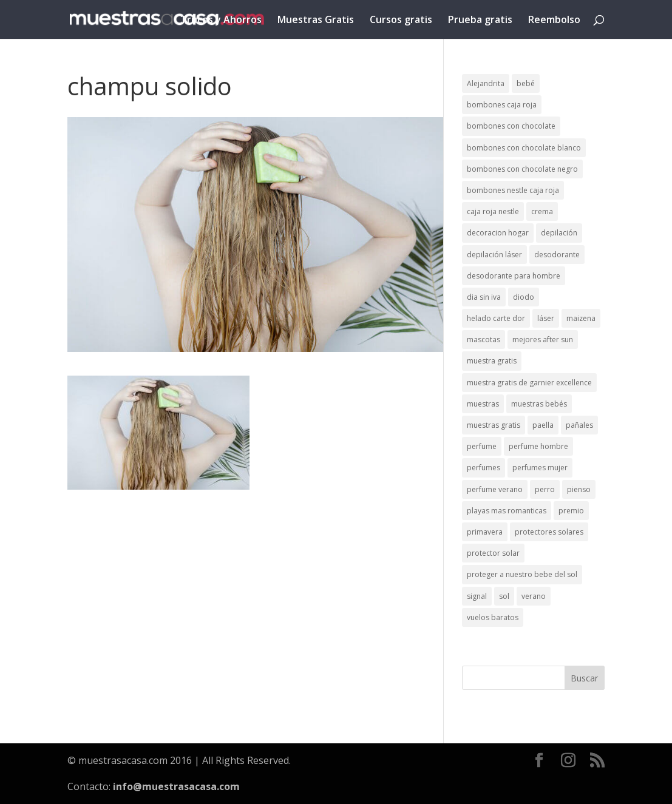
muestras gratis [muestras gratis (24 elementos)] (494, 425)
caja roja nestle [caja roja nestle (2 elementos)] (493, 211)
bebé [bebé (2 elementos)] (526, 83)
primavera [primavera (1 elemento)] (485, 532)
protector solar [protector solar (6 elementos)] (493, 553)
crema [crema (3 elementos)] (542, 211)
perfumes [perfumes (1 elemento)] (484, 468)
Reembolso (554, 21)
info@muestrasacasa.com (176, 786)
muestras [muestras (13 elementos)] (483, 404)
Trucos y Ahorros (221, 21)
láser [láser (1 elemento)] (546, 318)
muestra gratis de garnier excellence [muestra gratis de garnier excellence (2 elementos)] (529, 383)
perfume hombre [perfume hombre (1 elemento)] (538, 446)
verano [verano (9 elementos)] (534, 596)
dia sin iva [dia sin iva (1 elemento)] (484, 297)
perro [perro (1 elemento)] (545, 489)
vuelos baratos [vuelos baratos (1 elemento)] (493, 617)
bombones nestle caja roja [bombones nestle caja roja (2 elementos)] (513, 190)
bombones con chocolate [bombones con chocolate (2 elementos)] (511, 126)
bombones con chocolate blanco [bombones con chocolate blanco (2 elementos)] (524, 148)
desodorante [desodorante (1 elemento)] (557, 255)
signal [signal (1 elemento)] (477, 596)
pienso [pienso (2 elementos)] (579, 489)
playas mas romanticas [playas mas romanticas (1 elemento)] (507, 511)
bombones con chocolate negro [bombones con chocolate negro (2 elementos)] (522, 169)
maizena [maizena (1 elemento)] (581, 318)
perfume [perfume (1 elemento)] (482, 446)
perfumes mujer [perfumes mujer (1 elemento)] (540, 468)
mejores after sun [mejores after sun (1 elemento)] (543, 340)
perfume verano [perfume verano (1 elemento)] (495, 489)
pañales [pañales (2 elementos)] (579, 425)
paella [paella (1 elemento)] (543, 425)
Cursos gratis (401, 21)
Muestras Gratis (316, 21)
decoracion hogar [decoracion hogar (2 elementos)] (498, 233)
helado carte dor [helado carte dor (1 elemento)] (496, 318)
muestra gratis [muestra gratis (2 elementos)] (492, 361)
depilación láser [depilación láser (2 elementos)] (494, 255)
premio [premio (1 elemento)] (571, 511)
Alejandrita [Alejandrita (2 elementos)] (486, 83)
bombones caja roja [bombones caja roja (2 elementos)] (502, 105)
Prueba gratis (480, 21)
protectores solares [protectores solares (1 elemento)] (549, 532)
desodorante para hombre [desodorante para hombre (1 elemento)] (514, 276)
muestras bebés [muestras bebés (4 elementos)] (539, 404)
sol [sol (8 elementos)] (504, 596)
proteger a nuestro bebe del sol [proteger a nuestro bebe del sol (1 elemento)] (522, 574)
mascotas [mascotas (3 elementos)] (484, 340)
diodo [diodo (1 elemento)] (524, 297)
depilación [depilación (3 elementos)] (559, 233)
